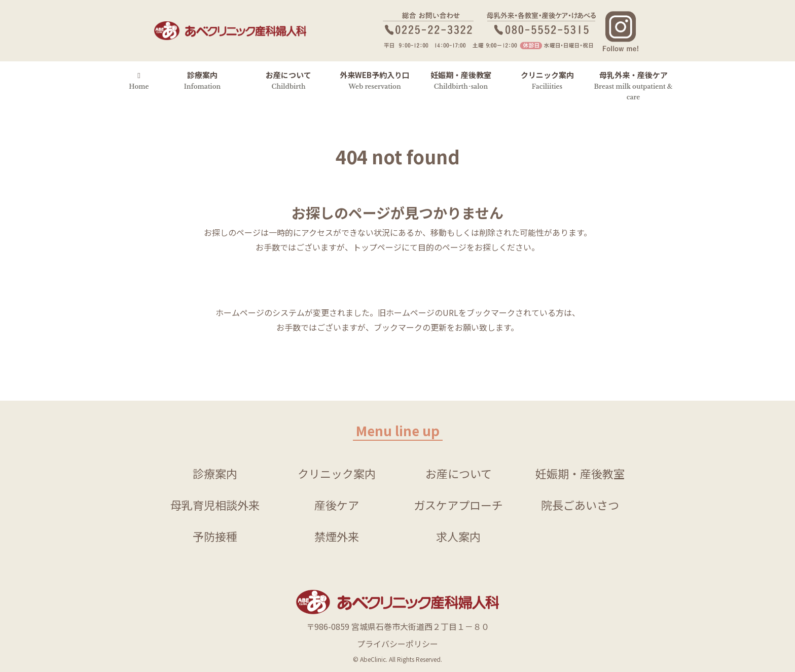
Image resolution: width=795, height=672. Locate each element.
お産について (288, 80)
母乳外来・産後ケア (634, 85)
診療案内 (203, 80)
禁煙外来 (337, 536)
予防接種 (215, 536)
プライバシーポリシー (397, 644)
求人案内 (458, 536)
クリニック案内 (547, 80)
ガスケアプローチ (458, 505)
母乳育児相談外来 (215, 505)
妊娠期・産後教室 (461, 80)
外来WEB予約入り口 (375, 80)
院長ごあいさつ (580, 505)
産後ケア (337, 505)
